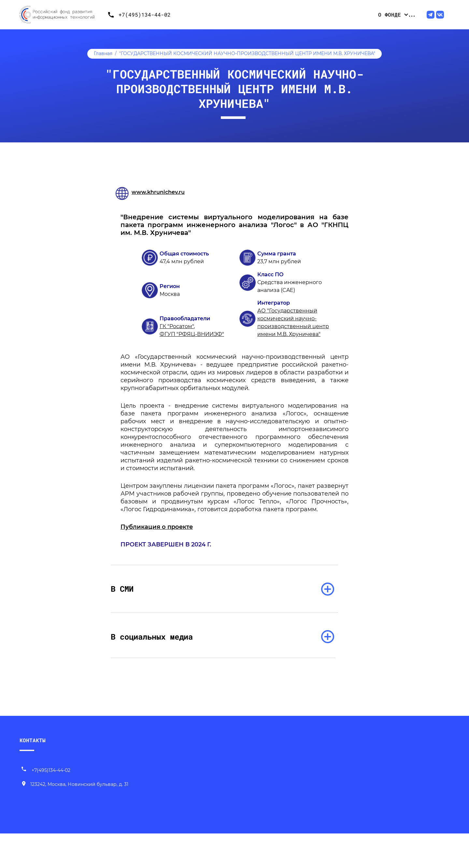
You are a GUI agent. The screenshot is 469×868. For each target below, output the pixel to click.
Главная (103, 53)
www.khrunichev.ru (158, 192)
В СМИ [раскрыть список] (134, 589)
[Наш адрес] (75, 790)
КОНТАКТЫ (33, 745)
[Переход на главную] (62, 15)
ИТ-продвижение (396, 14)
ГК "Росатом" (177, 326)
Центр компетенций (338, 14)
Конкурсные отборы (244, 14)
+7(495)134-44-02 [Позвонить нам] (46, 775)
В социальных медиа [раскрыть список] (163, 638)
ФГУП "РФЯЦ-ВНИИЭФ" (192, 334)
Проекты (291, 14)
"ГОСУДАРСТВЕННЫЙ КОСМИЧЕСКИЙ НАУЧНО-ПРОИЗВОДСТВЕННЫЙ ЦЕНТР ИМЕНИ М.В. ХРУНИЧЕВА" (247, 53)
